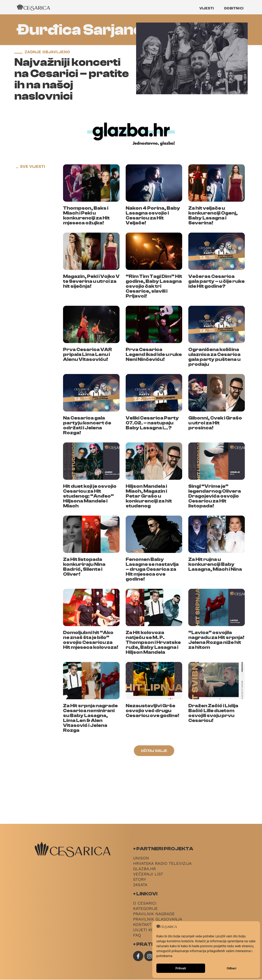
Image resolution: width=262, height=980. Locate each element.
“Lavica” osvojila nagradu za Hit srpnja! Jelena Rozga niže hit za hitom (216, 640)
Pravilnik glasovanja (158, 920)
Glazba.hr (144, 869)
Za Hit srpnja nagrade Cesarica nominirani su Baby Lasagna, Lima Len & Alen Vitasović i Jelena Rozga (90, 718)
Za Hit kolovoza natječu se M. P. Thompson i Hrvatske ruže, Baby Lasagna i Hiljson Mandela (153, 642)
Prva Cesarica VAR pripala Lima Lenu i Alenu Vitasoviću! (88, 354)
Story (139, 880)
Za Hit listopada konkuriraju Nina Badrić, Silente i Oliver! (84, 567)
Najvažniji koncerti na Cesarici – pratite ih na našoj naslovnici (72, 79)
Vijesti (207, 8)
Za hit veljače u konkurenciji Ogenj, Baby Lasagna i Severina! (213, 215)
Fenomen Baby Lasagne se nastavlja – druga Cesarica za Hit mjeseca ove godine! (152, 569)
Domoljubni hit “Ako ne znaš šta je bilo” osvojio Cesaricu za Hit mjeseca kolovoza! (91, 640)
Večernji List (148, 874)
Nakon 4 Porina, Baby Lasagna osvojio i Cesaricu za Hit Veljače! (153, 215)
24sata (140, 885)
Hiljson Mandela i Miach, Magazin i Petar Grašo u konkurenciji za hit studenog (149, 496)
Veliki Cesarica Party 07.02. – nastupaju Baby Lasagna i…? (152, 423)
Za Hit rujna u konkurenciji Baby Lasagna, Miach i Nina (215, 564)
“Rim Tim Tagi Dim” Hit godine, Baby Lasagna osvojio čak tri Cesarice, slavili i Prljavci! (154, 286)
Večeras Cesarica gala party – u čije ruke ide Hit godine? (216, 281)
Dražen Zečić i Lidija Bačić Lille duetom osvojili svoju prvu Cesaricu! (213, 713)
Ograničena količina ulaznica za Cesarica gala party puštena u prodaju (214, 357)
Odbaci (232, 968)
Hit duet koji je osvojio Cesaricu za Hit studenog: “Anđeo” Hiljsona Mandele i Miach (90, 496)
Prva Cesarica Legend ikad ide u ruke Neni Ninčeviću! (154, 354)
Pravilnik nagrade (154, 914)
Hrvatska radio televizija (162, 864)
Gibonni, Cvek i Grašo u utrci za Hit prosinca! (215, 423)
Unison (141, 858)
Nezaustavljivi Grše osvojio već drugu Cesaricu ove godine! (152, 711)
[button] (154, 751)
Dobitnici (234, 8)
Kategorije (145, 909)
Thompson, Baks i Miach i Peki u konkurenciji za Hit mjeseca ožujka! (86, 215)
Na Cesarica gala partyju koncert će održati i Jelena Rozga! (87, 425)
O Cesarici (145, 904)
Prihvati (181, 968)
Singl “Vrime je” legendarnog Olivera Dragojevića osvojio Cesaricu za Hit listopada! (215, 496)
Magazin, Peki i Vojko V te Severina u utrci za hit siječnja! (91, 281)
